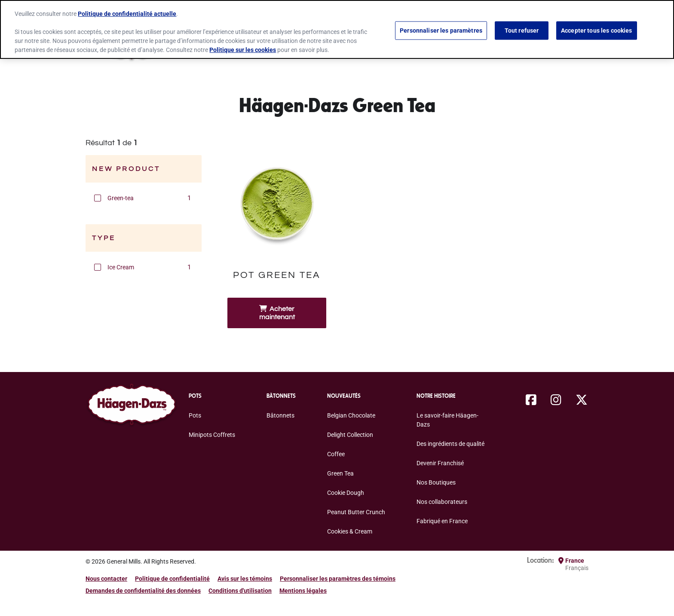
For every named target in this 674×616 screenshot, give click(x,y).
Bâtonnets (280, 415)
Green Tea (340, 473)
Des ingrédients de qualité (450, 444)
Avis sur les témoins (245, 579)
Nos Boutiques (436, 482)
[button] (98, 198)
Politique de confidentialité (172, 579)
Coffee (336, 454)
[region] (337, 29)
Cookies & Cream (350, 531)
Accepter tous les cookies (597, 30)
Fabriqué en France (442, 521)
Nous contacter (106, 579)
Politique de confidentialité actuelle (127, 14)
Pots (195, 415)
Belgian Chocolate (351, 415)
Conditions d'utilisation (240, 591)
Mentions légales (303, 591)
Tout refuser (522, 30)
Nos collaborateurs (442, 502)
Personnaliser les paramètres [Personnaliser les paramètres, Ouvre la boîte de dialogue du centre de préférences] (441, 30)
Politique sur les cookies (243, 50)
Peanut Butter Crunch (356, 512)
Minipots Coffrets (212, 435)
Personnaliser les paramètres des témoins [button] (338, 579)
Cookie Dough (346, 493)
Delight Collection (350, 435)
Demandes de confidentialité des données (143, 591)
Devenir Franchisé (440, 463)
